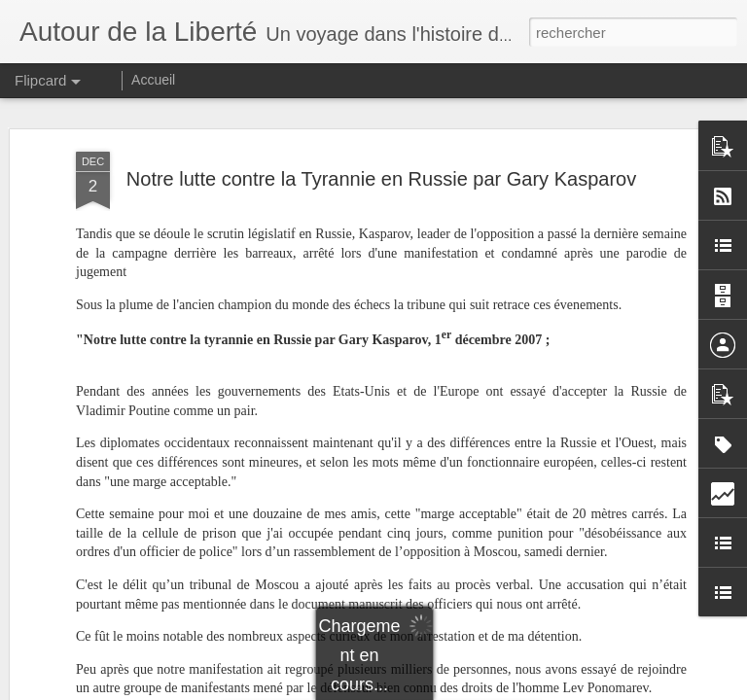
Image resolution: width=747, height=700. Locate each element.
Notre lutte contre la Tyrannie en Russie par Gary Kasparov (381, 172)
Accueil (153, 80)
